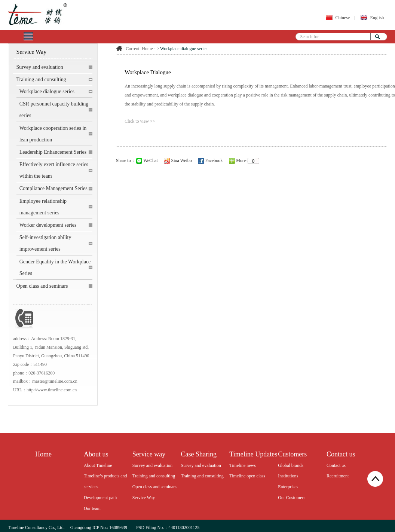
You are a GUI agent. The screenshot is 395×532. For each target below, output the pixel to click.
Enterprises (288, 487)
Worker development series (48, 225)
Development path (100, 498)
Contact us (336, 465)
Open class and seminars (42, 286)
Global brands (291, 465)
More (245, 160)
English (377, 18)
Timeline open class (247, 476)
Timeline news (243, 465)
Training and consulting (41, 80)
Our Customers (292, 498)
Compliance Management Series (53, 188)
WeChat (147, 160)
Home (147, 49)
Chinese (343, 18)
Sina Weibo (178, 160)
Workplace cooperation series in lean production (53, 134)
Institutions (288, 476)
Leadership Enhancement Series (53, 152)
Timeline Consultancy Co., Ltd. (36, 528)
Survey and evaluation (40, 67)
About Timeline (98, 465)
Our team (92, 508)
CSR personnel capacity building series (54, 110)
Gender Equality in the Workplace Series (55, 267)
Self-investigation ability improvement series (45, 243)
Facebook (210, 160)
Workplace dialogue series (47, 91)
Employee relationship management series (43, 207)
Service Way (144, 498)
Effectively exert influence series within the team (54, 170)
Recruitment (338, 476)
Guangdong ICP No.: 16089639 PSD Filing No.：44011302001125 (134, 528)
